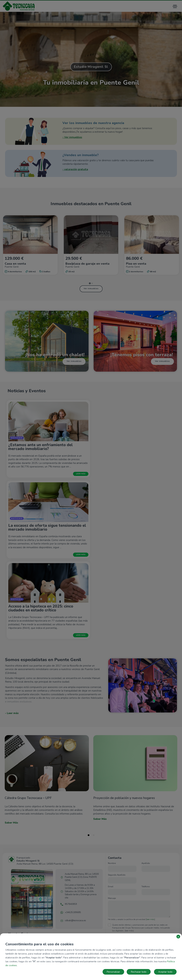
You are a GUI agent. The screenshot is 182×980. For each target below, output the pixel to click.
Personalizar (113, 972)
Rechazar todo (139, 972)
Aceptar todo (165, 972)
